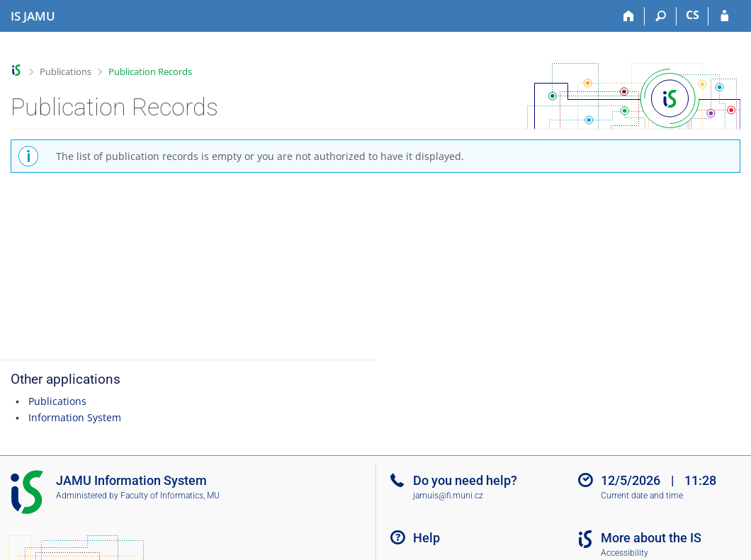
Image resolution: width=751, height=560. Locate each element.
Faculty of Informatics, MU (170, 496)
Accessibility (625, 553)
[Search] (661, 16)
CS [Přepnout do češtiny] (693, 15)
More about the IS (651, 538)
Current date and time (642, 496)
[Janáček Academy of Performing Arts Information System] (33, 16)
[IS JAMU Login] (724, 16)
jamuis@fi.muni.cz (448, 496)
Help (427, 538)
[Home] (629, 16)
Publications (66, 72)
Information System (75, 417)
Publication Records (150, 72)
